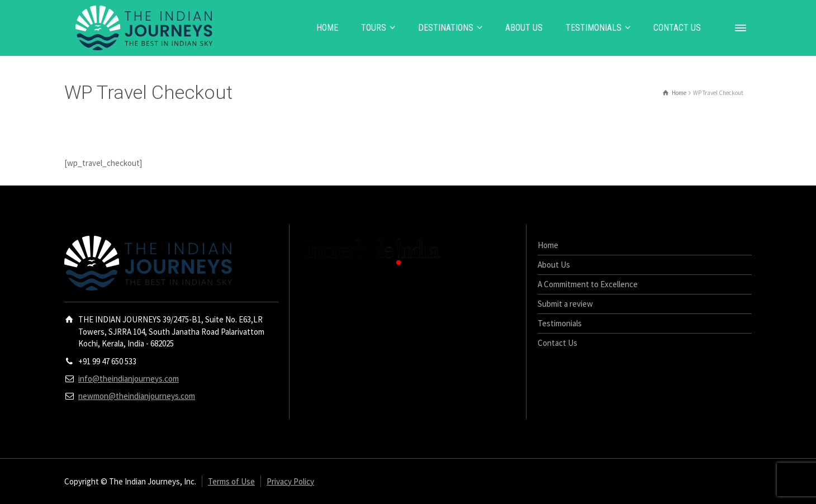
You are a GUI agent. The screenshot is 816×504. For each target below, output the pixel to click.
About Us (554, 265)
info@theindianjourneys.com (129, 379)
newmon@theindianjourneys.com (137, 396)
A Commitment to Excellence (588, 284)
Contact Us (558, 343)
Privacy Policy (290, 481)
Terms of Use (231, 481)
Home (548, 245)
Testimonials (560, 323)
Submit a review (565, 304)
